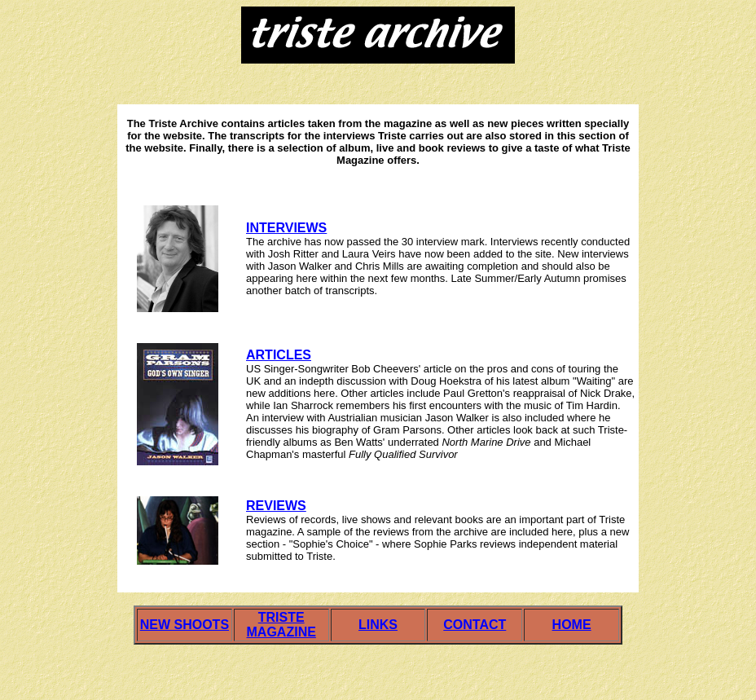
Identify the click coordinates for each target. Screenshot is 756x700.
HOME (572, 625)
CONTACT (475, 625)
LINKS (378, 625)
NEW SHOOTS (185, 625)
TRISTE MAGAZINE (281, 625)
